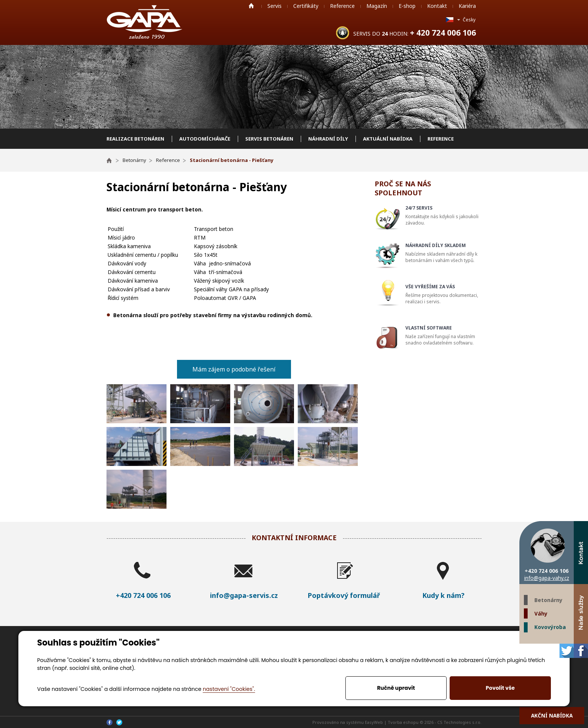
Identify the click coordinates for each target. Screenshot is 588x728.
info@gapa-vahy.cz (547, 578)
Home (251, 6)
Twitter (567, 651)
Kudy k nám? (443, 595)
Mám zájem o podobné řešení (234, 369)
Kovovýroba (550, 627)
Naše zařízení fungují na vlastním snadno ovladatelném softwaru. (444, 335)
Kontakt (437, 6)
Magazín (377, 6)
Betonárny (548, 600)
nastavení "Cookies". (229, 689)
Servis (274, 6)
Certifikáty (306, 6)
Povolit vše (500, 688)
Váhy (541, 613)
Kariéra (467, 6)
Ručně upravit (396, 688)
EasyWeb (374, 722)
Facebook (581, 651)
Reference (342, 6)
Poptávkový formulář (344, 595)
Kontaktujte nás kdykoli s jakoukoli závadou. (444, 215)
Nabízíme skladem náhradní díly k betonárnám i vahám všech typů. (444, 253)
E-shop (407, 6)
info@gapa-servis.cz (244, 595)
